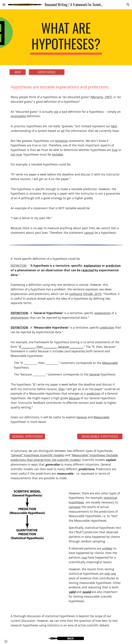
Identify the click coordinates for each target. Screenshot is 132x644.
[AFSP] (18, 72)
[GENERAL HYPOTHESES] (27, 436)
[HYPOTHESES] (47, 72)
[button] (4, 5)
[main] (66, 37)
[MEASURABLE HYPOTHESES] (100, 436)
